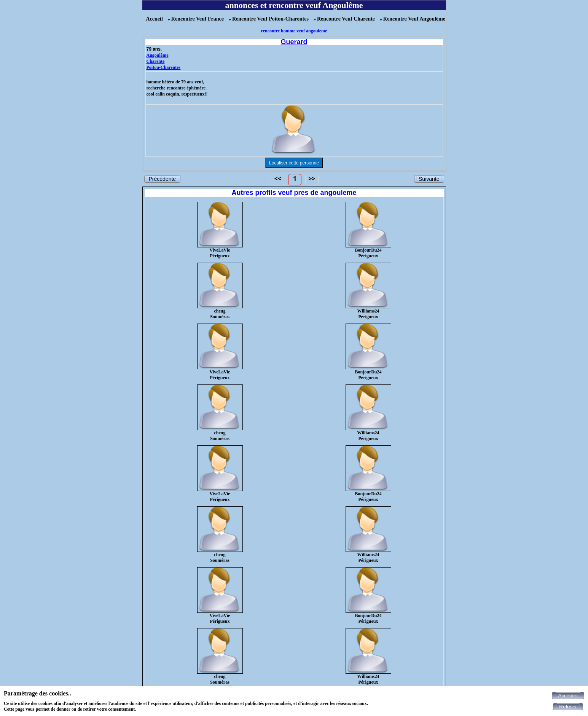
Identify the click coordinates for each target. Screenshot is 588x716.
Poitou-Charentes (164, 67)
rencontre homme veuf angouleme (294, 31)
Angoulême (158, 55)
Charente (156, 61)
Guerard (294, 42)
